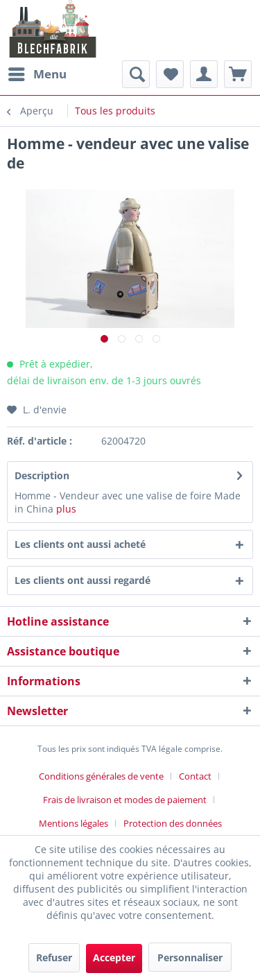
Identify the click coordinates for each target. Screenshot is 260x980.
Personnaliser (190, 957)
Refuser (54, 957)
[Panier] (238, 74)
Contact (195, 776)
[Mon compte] (204, 74)
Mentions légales (73, 823)
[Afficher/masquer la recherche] (136, 74)
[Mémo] (170, 74)
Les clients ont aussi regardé (83, 580)
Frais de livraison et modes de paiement (125, 800)
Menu (37, 72)
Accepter (114, 957)
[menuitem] (37, 74)
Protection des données (173, 823)
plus (66, 509)
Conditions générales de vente (101, 776)
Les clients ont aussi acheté (80, 544)
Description (42, 475)
